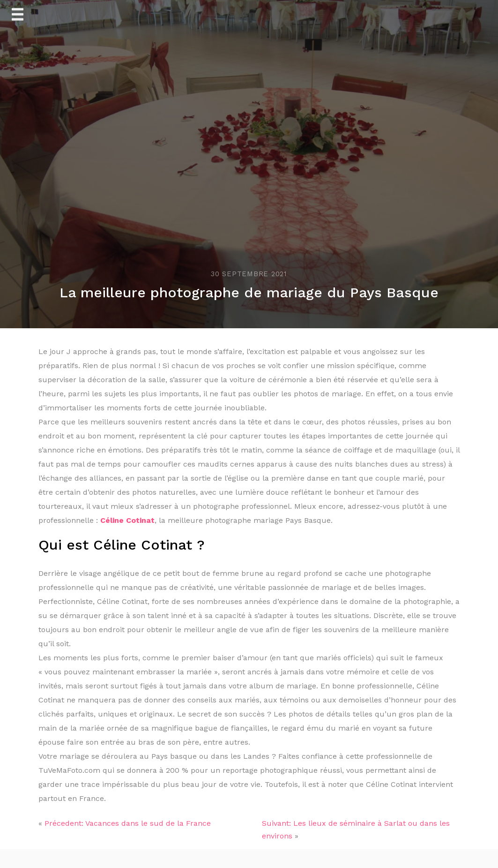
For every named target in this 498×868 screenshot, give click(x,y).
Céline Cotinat (127, 520)
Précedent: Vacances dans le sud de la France (128, 823)
